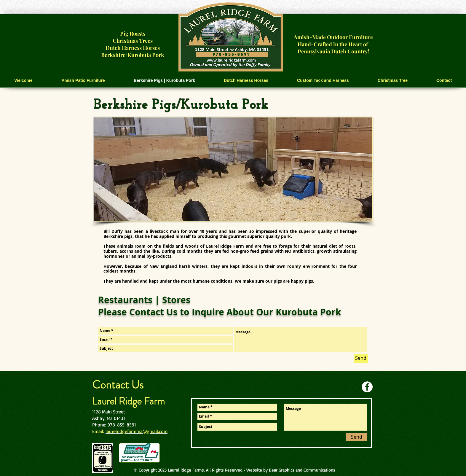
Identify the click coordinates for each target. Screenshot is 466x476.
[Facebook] (367, 387)
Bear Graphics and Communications (302, 470)
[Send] (361, 358)
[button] (83, 81)
